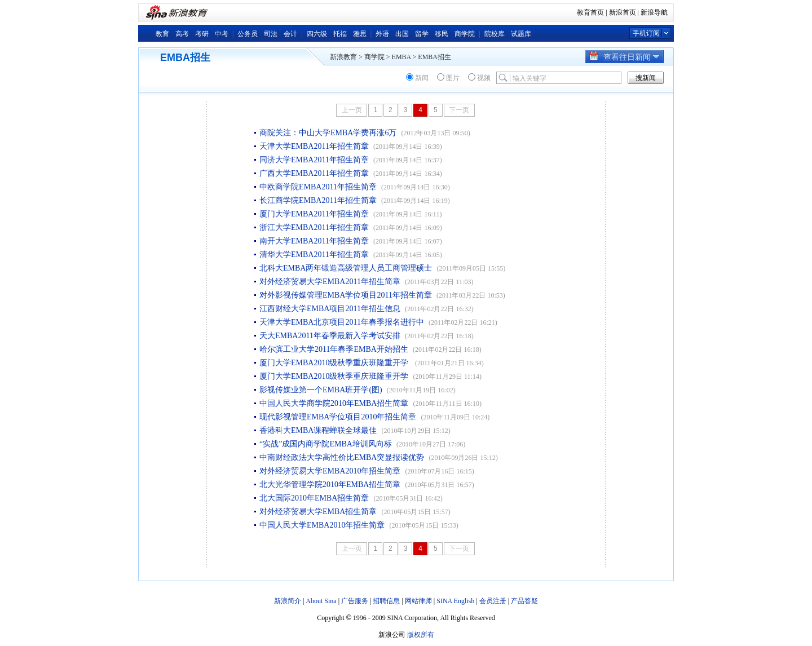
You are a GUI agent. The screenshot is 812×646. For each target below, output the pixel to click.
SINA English (455, 601)
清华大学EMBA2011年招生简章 (314, 255)
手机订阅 (646, 33)
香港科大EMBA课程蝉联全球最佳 (318, 430)
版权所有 (421, 635)
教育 (162, 34)
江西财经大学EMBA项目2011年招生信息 (330, 309)
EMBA (401, 57)
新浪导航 (654, 12)
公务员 (248, 34)
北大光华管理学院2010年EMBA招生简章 (330, 484)
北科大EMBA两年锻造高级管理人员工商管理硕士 (346, 268)
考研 (202, 34)
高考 (182, 34)
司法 (271, 34)
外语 (382, 34)
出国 (402, 34)
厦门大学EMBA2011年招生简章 (314, 214)
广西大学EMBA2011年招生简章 (314, 173)
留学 (422, 34)
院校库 (495, 34)
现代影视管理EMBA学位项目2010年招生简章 (338, 417)
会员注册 (493, 601)
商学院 (465, 34)
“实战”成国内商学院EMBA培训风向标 (326, 444)
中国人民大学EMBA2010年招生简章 (322, 525)
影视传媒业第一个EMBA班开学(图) (321, 390)
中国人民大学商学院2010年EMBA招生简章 (334, 403)
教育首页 (590, 12)
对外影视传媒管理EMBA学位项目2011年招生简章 (346, 295)
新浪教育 (343, 57)
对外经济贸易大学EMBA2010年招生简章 (330, 471)
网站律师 (418, 601)
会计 (290, 34)
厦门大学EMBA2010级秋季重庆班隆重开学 (335, 363)
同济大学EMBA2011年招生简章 (314, 160)
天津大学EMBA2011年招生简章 (314, 146)
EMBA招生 (434, 57)
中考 (222, 34)
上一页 (352, 110)
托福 (340, 34)
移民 (442, 34)
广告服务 (355, 601)
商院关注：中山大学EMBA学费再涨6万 (328, 133)
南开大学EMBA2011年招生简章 (314, 241)
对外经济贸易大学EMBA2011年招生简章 (330, 282)
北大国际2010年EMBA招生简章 (314, 498)
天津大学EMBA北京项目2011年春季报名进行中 (342, 322)
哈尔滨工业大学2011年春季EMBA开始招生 (334, 349)
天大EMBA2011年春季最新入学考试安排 (330, 336)
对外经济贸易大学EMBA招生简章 (318, 512)
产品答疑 (524, 601)
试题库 (521, 34)
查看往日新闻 (625, 57)
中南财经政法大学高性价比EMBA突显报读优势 (342, 457)
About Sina (321, 601)
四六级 (317, 34)
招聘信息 (386, 601)
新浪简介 (288, 601)
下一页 (459, 110)
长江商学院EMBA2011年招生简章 (318, 200)
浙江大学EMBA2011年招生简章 (314, 227)
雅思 (360, 34)
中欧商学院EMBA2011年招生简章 (318, 187)
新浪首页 (623, 12)
